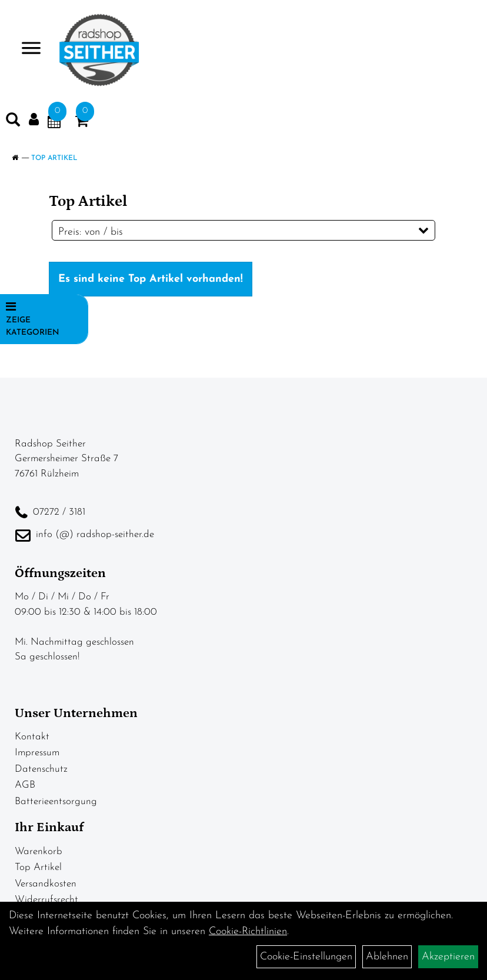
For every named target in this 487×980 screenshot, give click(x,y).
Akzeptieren (448, 957)
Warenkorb (39, 851)
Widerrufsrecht (46, 900)
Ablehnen (387, 957)
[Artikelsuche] (13, 122)
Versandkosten (46, 884)
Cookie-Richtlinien (248, 931)
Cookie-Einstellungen (306, 957)
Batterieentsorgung (56, 801)
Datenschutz (41, 769)
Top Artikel (54, 158)
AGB (25, 785)
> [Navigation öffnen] (26, 49)
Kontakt (32, 737)
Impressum (37, 753)
